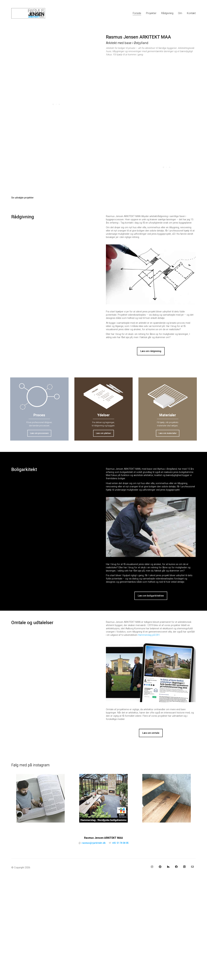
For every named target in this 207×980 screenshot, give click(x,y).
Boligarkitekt (24, 470)
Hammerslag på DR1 (149, 635)
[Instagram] (152, 867)
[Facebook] (176, 867)
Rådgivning (23, 217)
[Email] (192, 867)
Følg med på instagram (30, 765)
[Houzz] (168, 867)
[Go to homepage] (28, 13)
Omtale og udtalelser (32, 623)
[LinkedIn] (184, 867)
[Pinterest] (160, 867)
